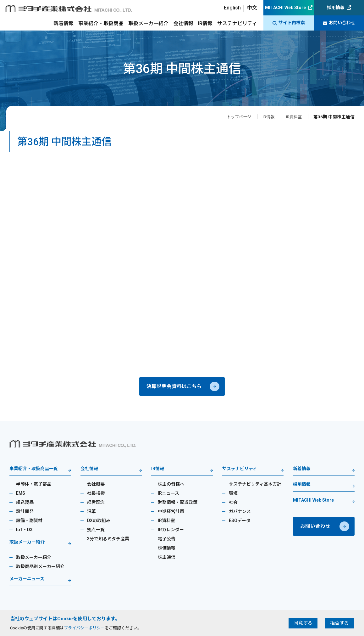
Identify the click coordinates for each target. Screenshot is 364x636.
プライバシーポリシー (84, 628)
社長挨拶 (96, 494)
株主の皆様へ (171, 485)
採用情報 (336, 8)
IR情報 (205, 23)
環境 (233, 494)
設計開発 (25, 513)
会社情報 (183, 23)
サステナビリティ (237, 23)
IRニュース (168, 494)
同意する (303, 623)
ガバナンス (240, 513)
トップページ (236, 117)
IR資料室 (293, 117)
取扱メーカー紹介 (148, 23)
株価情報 (167, 549)
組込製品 (25, 504)
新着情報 (63, 23)
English (232, 8)
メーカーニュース (27, 580)
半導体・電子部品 (34, 485)
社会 (233, 504)
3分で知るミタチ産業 (108, 540)
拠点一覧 (96, 531)
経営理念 (96, 504)
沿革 (91, 513)
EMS (21, 494)
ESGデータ (240, 522)
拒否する (339, 623)
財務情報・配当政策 (178, 504)
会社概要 (96, 485)
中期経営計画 (171, 513)
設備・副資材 (29, 522)
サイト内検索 (289, 23)
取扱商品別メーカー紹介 (40, 568)
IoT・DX (24, 531)
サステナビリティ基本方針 (255, 485)
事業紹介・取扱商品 (101, 23)
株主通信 (167, 558)
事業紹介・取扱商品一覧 (34, 470)
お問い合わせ (339, 23)
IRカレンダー (171, 531)
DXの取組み (99, 522)
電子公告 (167, 540)
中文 (252, 8)
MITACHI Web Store (285, 8)
